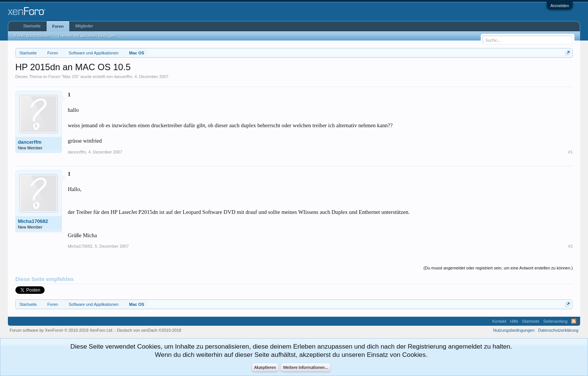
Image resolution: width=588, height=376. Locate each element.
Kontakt (499, 321)
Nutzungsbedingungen (514, 330)
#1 (570, 152)
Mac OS (70, 77)
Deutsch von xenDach (149, 330)
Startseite (32, 26)
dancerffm (123, 77)
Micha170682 (33, 221)
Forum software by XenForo (62, 330)
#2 (570, 246)
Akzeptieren (265, 367)
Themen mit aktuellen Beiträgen (86, 36)
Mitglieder (84, 26)
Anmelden (560, 6)
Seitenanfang (555, 321)
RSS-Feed (574, 321)
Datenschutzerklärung (558, 330)
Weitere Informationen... (306, 367)
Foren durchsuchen (32, 36)
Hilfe (514, 321)
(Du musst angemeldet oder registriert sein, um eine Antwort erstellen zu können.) (498, 268)
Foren (58, 26)
